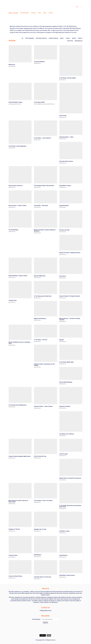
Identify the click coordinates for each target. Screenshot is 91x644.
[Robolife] (71, 331)
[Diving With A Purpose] (71, 175)
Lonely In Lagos (64, 454)
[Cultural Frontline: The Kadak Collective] (71, 287)
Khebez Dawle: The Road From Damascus (70, 478)
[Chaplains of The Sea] (20, 519)
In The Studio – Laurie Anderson (42, 138)
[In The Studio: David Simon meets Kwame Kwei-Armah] (71, 493)
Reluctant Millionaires (40, 276)
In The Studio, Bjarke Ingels (67, 362)
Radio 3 (74, 38)
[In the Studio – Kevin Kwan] (45, 197)
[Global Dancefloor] (71, 197)
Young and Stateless (39, 62)
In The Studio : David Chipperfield (17, 146)
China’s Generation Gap (40, 456)
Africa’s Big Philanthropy (66, 382)
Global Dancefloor (64, 206)
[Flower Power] (71, 98)
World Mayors (38, 555)
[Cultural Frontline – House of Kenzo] (45, 396)
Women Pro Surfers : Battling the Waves (70, 253)
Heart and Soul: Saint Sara (16, 186)
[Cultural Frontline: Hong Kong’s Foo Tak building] (45, 353)
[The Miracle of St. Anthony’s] (71, 421)
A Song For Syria (13, 555)
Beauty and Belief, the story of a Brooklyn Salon (19, 343)
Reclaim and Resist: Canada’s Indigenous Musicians (45, 230)
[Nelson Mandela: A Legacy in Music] (20, 266)
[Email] (49, 635)
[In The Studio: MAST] (45, 91)
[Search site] (77, 7)
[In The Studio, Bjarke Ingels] (71, 352)
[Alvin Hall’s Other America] (71, 151)
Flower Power (63, 116)
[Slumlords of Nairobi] (71, 396)
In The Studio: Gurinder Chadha (68, 78)
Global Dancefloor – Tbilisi (66, 137)
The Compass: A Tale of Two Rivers (43, 501)
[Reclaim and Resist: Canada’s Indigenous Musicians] (45, 219)
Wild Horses (12, 65)
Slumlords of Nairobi (65, 406)
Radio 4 (80, 38)
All (23, 38)
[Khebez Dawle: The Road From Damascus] (71, 467)
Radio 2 (68, 38)
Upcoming (70, 41)
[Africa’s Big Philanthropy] (71, 373)
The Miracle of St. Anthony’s (67, 434)
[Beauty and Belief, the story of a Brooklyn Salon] (20, 332)
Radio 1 (62, 38)
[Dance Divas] (71, 266)
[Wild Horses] (20, 54)
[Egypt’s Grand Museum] (45, 309)
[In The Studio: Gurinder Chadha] (71, 60)
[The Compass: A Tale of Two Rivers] (45, 491)
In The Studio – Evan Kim (41, 340)
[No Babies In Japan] (71, 520)
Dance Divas (63, 276)
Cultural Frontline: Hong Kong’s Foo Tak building (44, 365)
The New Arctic (13, 300)
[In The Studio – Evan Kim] (45, 331)
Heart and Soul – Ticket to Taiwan (17, 206)
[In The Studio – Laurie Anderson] (45, 128)
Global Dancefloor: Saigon (15, 102)
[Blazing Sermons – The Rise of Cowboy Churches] (71, 309)
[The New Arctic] (20, 290)
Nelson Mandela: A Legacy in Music (18, 276)
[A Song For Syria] (20, 545)
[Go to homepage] (28, 7)
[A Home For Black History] (20, 567)
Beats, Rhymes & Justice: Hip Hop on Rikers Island (18, 501)
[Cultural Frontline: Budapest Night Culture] (20, 446)
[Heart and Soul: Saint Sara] (20, 175)
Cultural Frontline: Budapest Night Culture (20, 456)
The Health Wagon (13, 230)
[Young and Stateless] (45, 52)
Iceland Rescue (63, 555)
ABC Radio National (41, 38)
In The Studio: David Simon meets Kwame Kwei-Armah (70, 506)
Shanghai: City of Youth (40, 529)
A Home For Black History (15, 576)
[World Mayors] (45, 544)
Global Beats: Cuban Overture (67, 575)
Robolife (62, 340)
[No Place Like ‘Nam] (71, 219)
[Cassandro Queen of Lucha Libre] (45, 567)
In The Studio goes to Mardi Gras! (43, 296)
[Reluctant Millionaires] (45, 266)
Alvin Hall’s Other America (66, 161)
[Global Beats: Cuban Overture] (71, 567)
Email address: (36, 619)
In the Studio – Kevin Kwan (41, 206)
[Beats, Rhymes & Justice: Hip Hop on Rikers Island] (20, 491)
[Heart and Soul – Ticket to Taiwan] (20, 197)
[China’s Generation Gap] (45, 446)
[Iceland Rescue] (71, 545)
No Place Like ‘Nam (64, 230)
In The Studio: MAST (39, 102)
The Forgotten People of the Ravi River (44, 186)
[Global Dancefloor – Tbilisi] (71, 128)
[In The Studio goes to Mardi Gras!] (45, 287)
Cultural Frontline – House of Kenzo (43, 406)
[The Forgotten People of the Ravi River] (45, 175)
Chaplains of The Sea (14, 529)
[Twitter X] (43, 635)
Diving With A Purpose (65, 186)
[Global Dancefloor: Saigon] (20, 91)
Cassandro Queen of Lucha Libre (43, 577)
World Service (79, 41)
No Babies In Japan (64, 531)
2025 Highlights (30, 38)
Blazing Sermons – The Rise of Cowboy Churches (70, 319)
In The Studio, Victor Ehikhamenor (18, 405)
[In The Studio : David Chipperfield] (20, 132)
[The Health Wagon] (20, 219)
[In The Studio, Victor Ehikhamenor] (20, 395)
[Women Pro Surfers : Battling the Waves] (71, 243)
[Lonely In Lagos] (71, 445)
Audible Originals (53, 38)
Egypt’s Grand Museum (40, 319)
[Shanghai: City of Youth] (45, 519)
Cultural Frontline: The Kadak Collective (70, 296)
